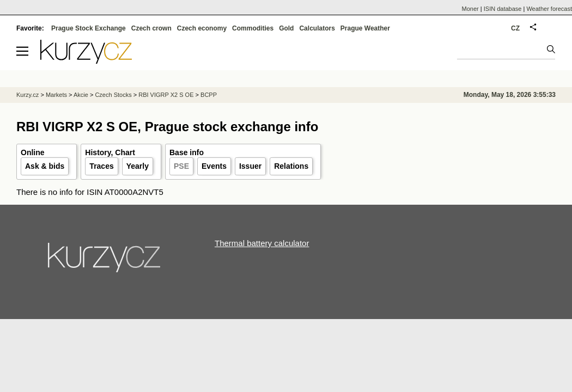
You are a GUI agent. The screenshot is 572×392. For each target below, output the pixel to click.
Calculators (317, 28)
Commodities (253, 28)
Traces (101, 166)
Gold (286, 28)
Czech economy (202, 28)
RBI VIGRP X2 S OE (166, 95)
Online (33, 152)
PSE (181, 166)
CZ (515, 28)
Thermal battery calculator (262, 243)
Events (214, 166)
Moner (470, 9)
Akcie (81, 95)
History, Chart (110, 152)
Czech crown (151, 28)
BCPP (209, 95)
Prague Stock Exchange (89, 28)
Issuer (250, 166)
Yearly (138, 166)
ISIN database (503, 9)
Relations (291, 166)
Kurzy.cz (28, 95)
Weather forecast (549, 9)
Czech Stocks (113, 95)
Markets (56, 95)
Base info (187, 152)
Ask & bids (45, 166)
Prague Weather (365, 28)
